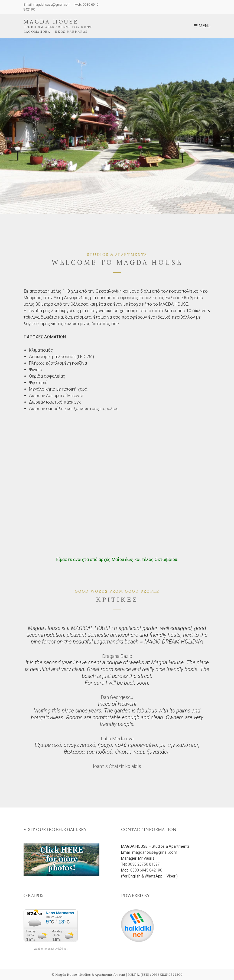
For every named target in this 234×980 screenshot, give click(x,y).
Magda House (51, 22)
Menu (202, 26)
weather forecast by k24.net (51, 949)
